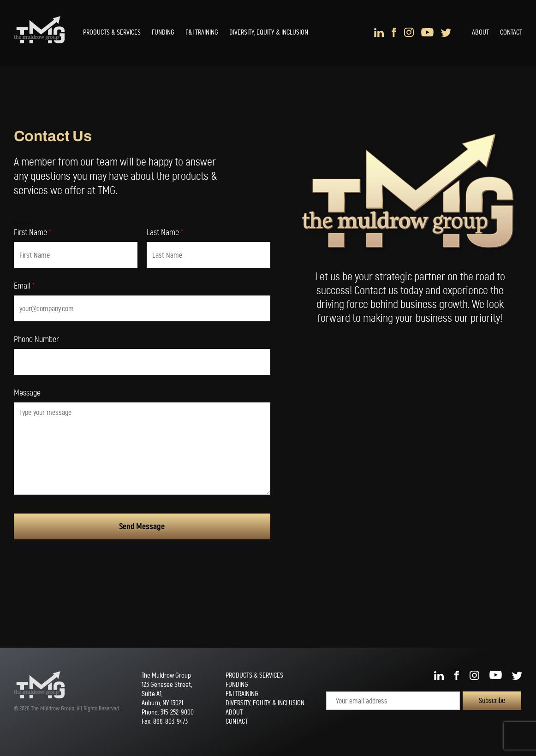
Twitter (446, 32)
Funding (163, 32)
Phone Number (36, 340)
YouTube (427, 32)
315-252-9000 (177, 712)
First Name (33, 233)
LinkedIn (379, 32)
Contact (511, 32)
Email (24, 286)
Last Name (165, 233)
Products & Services (112, 32)
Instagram (409, 32)
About (480, 32)
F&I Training (202, 32)
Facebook (394, 32)
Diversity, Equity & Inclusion (269, 32)
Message (27, 393)
